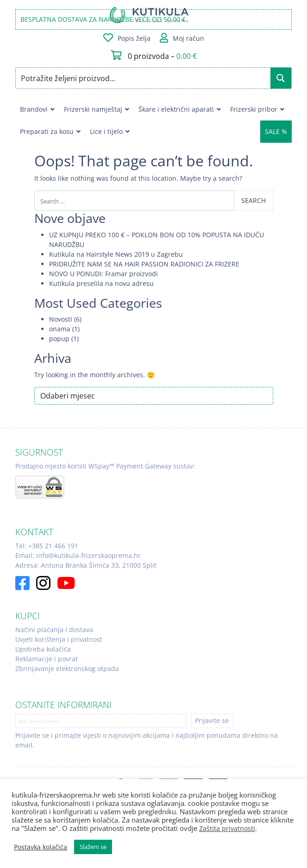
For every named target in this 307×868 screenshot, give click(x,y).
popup (59, 339)
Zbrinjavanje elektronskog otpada (67, 668)
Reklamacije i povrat (47, 659)
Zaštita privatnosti (227, 828)
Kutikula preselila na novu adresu (101, 283)
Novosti (61, 319)
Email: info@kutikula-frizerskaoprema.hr (78, 555)
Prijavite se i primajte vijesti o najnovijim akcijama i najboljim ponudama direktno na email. (147, 740)
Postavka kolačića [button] (41, 847)
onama (60, 329)
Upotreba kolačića (43, 649)
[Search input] (144, 78)
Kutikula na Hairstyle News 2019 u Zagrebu (116, 254)
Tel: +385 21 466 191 (47, 546)
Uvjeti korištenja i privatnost (59, 639)
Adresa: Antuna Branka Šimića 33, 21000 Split (86, 565)
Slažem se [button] (93, 847)
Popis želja (134, 38)
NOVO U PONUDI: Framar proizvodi (103, 274)
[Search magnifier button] (281, 78)
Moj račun (188, 38)
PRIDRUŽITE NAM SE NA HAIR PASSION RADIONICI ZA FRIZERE (144, 264)
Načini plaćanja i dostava (54, 630)
